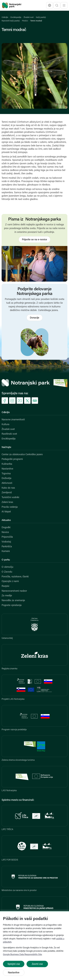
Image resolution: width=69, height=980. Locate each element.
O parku (6, 560)
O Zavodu (7, 572)
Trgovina (6, 474)
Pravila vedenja (10, 507)
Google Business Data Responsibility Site (22, 955)
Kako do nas (8, 488)
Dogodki (6, 528)
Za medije (7, 596)
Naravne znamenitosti (13, 420)
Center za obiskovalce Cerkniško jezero (22, 455)
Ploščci (25, 21)
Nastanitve (7, 469)
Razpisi (5, 586)
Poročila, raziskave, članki (15, 577)
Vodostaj (6, 542)
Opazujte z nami (10, 581)
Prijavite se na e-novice (34, 240)
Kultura (5, 425)
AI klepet (6, 512)
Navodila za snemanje (13, 601)
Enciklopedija (16, 17)
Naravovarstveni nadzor (14, 591)
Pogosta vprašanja (12, 605)
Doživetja (6, 478)
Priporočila (7, 537)
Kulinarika (7, 464)
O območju (7, 567)
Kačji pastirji (41, 17)
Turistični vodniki (10, 497)
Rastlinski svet (9, 434)
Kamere (6, 551)
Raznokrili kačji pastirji (11, 21)
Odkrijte (5, 17)
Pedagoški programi (12, 459)
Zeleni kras (7, 502)
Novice (5, 532)
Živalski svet (29, 17)
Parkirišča (7, 547)
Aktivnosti (7, 483)
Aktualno (6, 520)
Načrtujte (6, 447)
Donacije (35, 318)
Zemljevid (7, 493)
